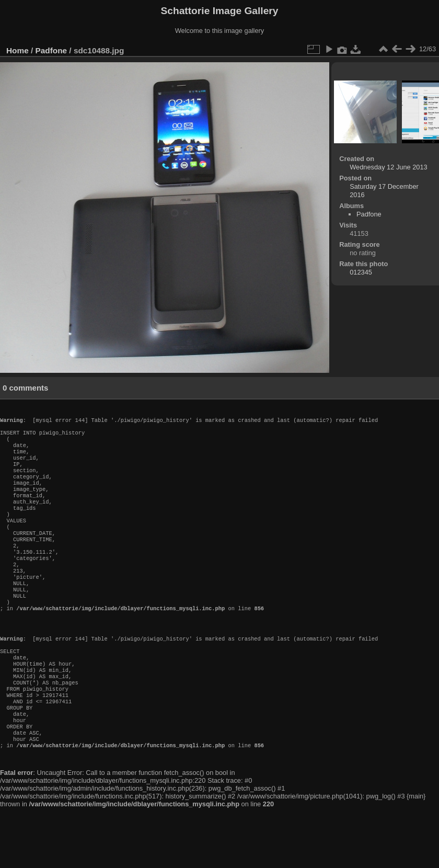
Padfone (51, 50)
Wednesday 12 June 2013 (388, 167)
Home (18, 50)
